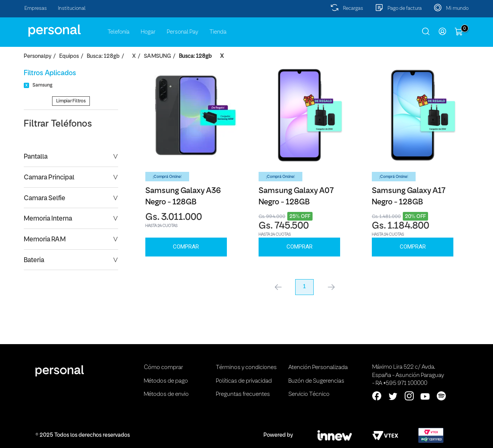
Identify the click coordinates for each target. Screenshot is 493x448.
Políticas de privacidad (244, 381)
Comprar (186, 247)
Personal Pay (183, 32)
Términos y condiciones (246, 368)
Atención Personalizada (318, 368)
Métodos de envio (166, 394)
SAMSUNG (157, 56)
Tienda (218, 32)
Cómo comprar (163, 368)
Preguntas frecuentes (243, 394)
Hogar (148, 32)
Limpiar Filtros (71, 101)
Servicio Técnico (309, 394)
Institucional (72, 8)
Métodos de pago (166, 381)
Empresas (36, 8)
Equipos (69, 56)
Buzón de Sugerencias (316, 381)
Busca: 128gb (103, 56)
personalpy (38, 56)
